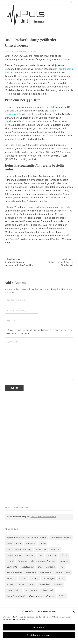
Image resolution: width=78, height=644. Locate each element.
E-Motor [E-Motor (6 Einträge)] (55, 549)
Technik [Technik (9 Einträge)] (34, 579)
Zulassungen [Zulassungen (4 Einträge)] (36, 596)
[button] (74, 611)
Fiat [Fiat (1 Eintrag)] (40, 555)
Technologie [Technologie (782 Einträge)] (49, 579)
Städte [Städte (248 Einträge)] (23, 579)
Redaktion (23, 52)
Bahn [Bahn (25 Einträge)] (19, 544)
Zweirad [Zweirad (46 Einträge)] (50, 596)
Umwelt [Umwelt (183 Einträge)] (58, 584)
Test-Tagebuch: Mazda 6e (43, 517)
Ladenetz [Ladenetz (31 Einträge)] (64, 561)
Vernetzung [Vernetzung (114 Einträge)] (31, 590)
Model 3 (9, 80)
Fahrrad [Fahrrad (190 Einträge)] (30, 555)
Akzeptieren (39, 627)
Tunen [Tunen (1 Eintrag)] (31, 584)
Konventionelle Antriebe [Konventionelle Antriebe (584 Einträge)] (43, 561)
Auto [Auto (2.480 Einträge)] (9, 544)
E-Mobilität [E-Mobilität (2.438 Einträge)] (41, 549)
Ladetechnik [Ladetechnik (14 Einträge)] (27, 567)
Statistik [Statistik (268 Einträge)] (11, 579)
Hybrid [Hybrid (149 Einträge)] (10, 561)
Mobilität (34, 52)
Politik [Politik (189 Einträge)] (58, 573)
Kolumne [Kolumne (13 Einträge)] (22, 561)
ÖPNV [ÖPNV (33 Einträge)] (62, 596)
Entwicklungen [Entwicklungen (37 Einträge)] (14, 555)
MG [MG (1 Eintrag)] (61, 567)
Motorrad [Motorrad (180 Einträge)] (31, 573)
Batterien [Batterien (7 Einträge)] (31, 544)
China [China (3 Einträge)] (43, 544)
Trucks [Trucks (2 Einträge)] (21, 584)
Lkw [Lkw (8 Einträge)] (40, 567)
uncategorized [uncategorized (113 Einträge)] (14, 590)
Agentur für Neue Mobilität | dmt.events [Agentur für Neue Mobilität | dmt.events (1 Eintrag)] (27, 538)
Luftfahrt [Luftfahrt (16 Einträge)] (51, 567)
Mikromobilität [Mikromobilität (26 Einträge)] (14, 573)
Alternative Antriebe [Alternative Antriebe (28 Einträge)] (61, 538)
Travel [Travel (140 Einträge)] (10, 584)
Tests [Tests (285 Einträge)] (61, 579)
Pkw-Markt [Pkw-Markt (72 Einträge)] (45, 573)
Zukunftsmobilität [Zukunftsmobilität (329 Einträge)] (16, 596)
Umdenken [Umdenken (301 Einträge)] (44, 584)
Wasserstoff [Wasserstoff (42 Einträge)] (47, 590)
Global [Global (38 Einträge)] (64, 555)
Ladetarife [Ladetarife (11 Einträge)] (12, 567)
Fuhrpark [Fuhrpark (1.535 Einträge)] (51, 555)
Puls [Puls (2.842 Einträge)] (68, 573)
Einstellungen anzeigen (39, 635)
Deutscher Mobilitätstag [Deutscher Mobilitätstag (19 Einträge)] (19, 549)
